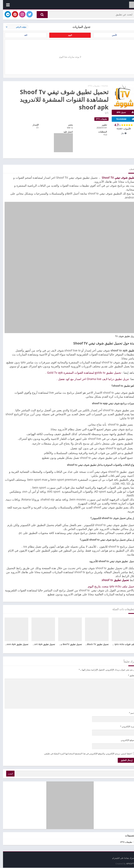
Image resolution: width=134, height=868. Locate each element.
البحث (7, 776)
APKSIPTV (128, 864)
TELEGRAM (123, 122)
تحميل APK (123, 115)
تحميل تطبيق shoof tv (112, 582)
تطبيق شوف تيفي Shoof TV (116, 180)
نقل (121, 136)
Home (102, 88)
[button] (39, 15)
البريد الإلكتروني (125, 729)
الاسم (129, 715)
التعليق (129, 678)
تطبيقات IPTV (91, 88)
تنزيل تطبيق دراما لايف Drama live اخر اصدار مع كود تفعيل (91, 381)
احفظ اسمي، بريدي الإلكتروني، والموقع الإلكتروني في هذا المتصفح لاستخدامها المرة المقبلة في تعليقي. (85, 756)
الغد (23, 37)
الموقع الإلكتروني (125, 743)
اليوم (67, 37)
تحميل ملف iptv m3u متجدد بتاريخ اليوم (109, 589)
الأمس (111, 37)
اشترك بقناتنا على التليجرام (121, 858)
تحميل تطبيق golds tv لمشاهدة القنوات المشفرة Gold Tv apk (81, 375)
